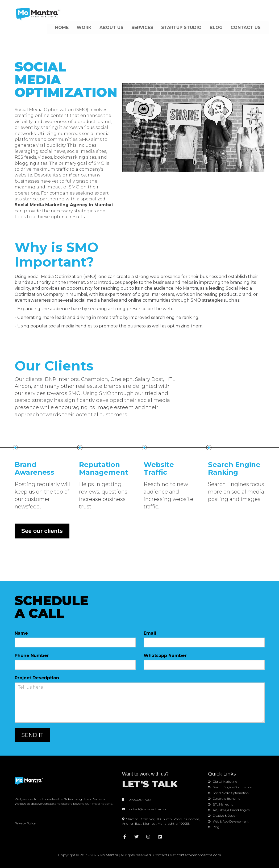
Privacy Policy (25, 823)
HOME (62, 28)
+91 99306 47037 (137, 800)
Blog (214, 827)
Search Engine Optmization (230, 787)
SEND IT (32, 735)
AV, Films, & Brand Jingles (229, 810)
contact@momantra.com (147, 809)
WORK (84, 28)
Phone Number (32, 656)
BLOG (216, 28)
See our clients (42, 531)
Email (150, 633)
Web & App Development (228, 821)
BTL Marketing (221, 804)
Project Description (37, 678)
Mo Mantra (109, 855)
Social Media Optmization (228, 793)
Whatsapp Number (165, 656)
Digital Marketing (223, 782)
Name (21, 633)
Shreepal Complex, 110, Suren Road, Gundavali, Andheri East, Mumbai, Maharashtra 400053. (161, 821)
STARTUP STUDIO (181, 28)
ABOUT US (111, 28)
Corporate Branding (224, 799)
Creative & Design (223, 816)
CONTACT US (246, 28)
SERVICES (142, 28)
